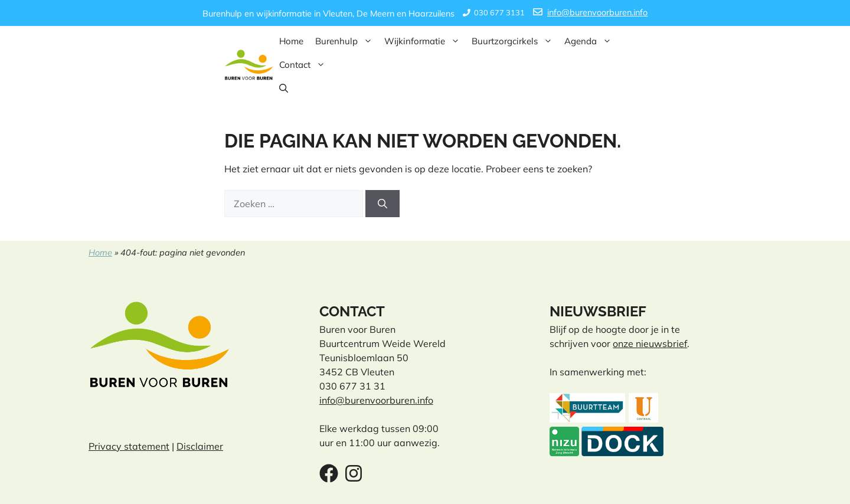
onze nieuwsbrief (650, 343)
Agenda (591, 41)
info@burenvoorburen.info (597, 12)
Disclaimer (200, 446)
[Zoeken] (382, 204)
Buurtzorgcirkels (515, 41)
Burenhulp (347, 41)
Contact (305, 65)
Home (291, 41)
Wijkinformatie (425, 41)
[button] (284, 89)
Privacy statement (129, 446)
